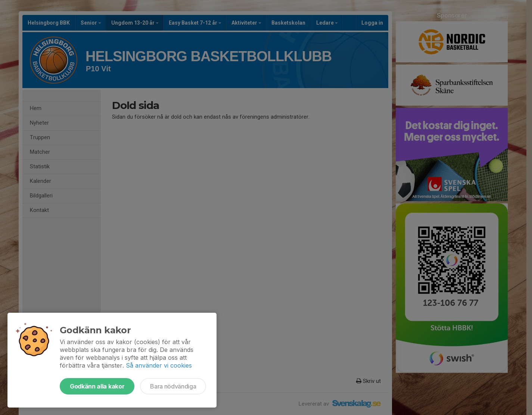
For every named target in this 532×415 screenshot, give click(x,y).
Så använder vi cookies (159, 365)
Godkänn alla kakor (97, 386)
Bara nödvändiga (173, 386)
